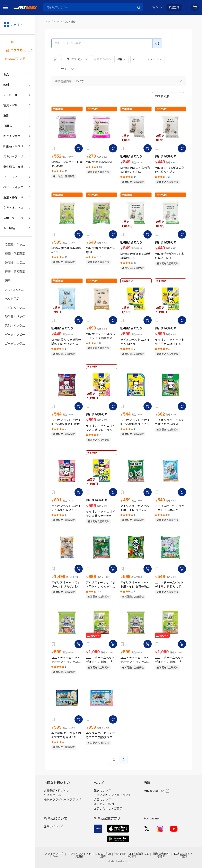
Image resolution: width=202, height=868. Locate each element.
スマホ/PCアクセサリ (18, 279)
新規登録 (174, 7)
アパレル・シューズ (18, 297)
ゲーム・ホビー (15, 322)
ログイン (157, 7)
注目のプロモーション (19, 49)
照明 (8, 271)
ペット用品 (12, 288)
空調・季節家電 (15, 245)
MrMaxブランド (15, 57)
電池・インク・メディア (18, 314)
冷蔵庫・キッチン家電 (18, 236)
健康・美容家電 (15, 262)
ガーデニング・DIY (17, 331)
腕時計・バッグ (15, 305)
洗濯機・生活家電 (16, 253)
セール (9, 42)
